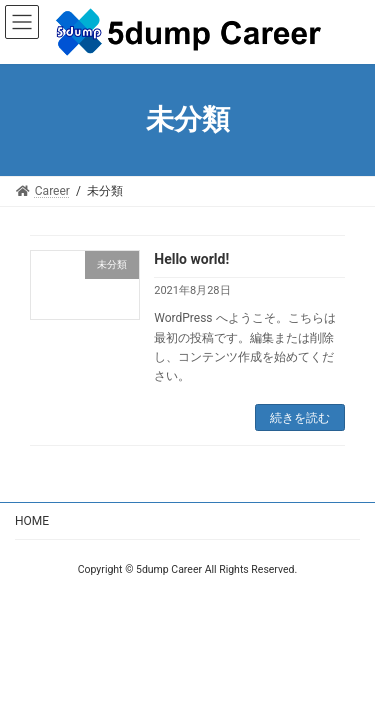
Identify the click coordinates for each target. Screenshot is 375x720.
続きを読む (300, 418)
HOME (32, 521)
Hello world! (191, 259)
